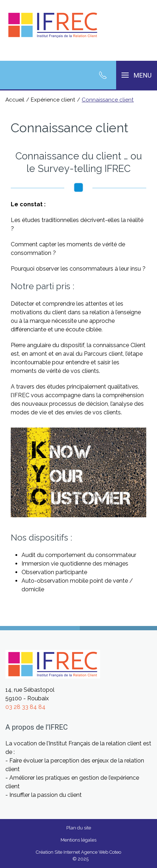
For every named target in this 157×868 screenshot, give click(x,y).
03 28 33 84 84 (25, 707)
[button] (137, 75)
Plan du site (79, 828)
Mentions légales (78, 840)
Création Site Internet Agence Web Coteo (78, 852)
